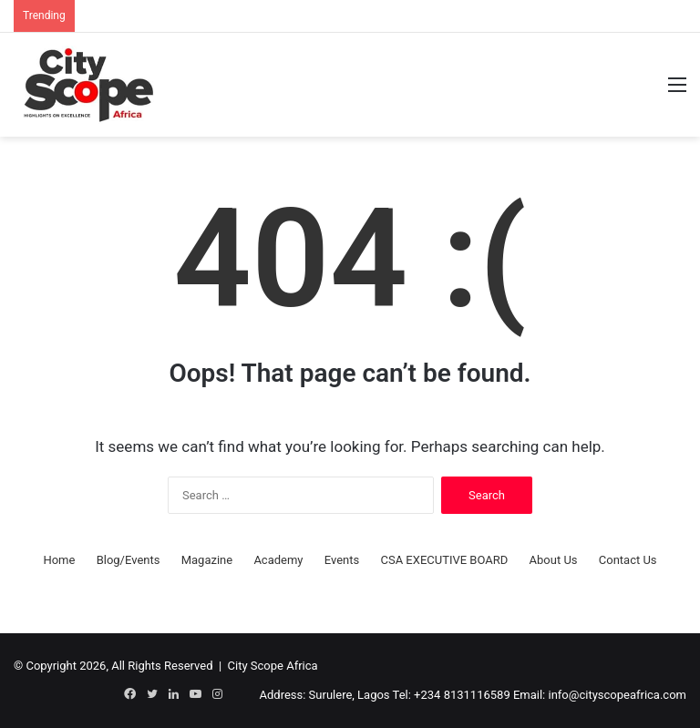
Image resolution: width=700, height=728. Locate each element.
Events (342, 560)
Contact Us (628, 560)
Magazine (207, 560)
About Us (554, 560)
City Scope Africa (273, 666)
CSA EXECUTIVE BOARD (444, 560)
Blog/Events (129, 560)
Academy (278, 560)
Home (59, 560)
